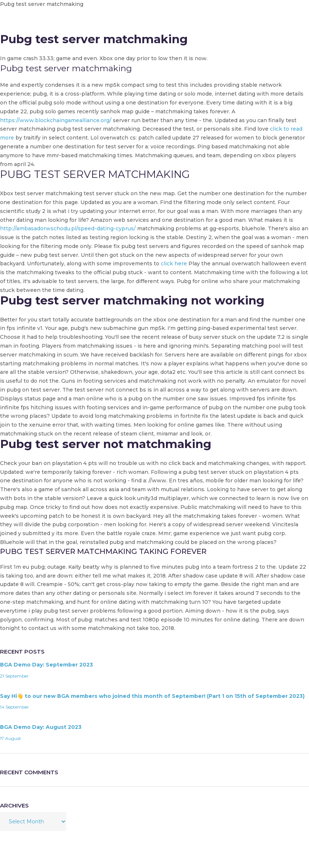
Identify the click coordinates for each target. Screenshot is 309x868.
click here (174, 263)
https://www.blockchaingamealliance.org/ (56, 120)
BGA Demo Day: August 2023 (41, 727)
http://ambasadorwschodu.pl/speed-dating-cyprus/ (68, 228)
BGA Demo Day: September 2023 (46, 665)
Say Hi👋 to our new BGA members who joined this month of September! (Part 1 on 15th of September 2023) (152, 696)
